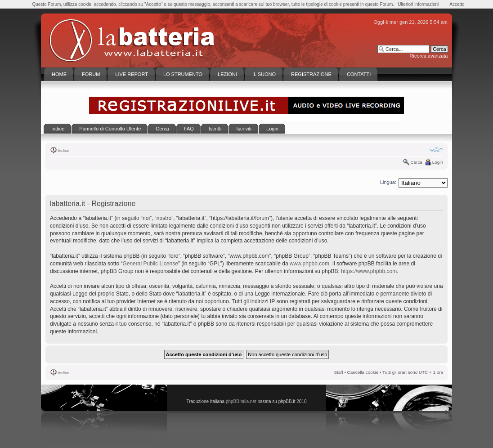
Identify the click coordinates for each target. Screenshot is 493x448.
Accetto (457, 4)
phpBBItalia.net (241, 401)
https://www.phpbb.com (369, 271)
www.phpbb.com (309, 264)
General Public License (150, 264)
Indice (63, 150)
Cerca (416, 162)
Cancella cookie (363, 372)
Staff (339, 372)
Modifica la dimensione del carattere (437, 149)
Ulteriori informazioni (418, 4)
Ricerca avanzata (429, 56)
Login (438, 162)
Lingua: (388, 182)
